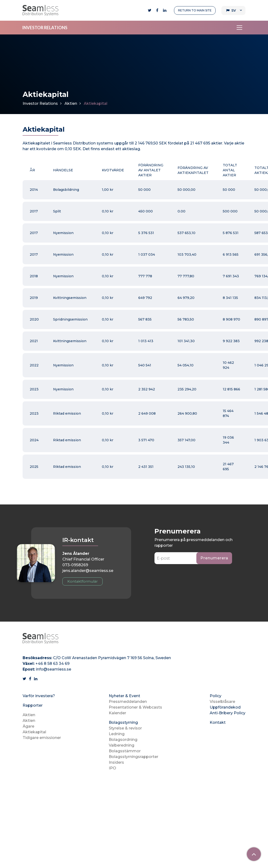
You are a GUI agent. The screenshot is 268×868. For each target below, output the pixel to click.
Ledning (117, 734)
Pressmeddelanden (128, 702)
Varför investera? (39, 696)
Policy (216, 696)
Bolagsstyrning (123, 722)
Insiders (116, 762)
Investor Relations (40, 103)
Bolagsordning (123, 740)
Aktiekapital (34, 732)
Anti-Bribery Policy (228, 713)
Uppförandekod (225, 707)
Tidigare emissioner (42, 738)
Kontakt (218, 722)
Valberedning (122, 745)
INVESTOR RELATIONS (45, 28)
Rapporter (33, 705)
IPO (112, 768)
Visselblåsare (222, 702)
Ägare (28, 726)
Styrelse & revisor (125, 728)
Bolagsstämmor (125, 751)
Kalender (117, 713)
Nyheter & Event (124, 696)
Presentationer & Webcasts (135, 707)
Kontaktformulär (82, 581)
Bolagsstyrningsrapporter (134, 757)
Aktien (71, 103)
